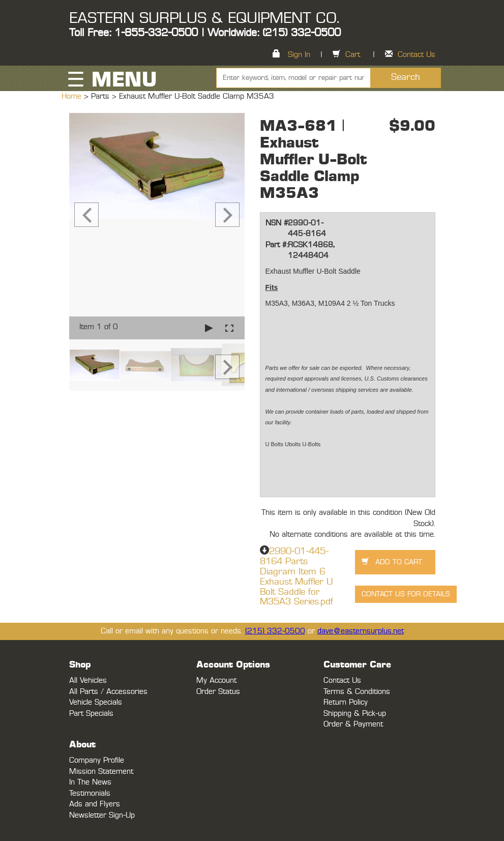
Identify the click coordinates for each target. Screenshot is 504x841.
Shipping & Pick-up (355, 714)
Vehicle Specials (96, 702)
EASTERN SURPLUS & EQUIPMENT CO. (204, 18)
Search (406, 77)
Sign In (299, 55)
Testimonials (90, 793)
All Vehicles (88, 680)
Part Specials (91, 714)
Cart (353, 55)
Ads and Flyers (95, 804)
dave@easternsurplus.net (361, 631)
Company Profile (97, 760)
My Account (216, 680)
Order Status (218, 692)
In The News (90, 782)
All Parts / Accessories (108, 692)
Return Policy (346, 702)
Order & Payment (353, 724)
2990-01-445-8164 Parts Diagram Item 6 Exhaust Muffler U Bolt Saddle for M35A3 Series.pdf (297, 577)
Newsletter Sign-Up (102, 815)
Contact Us (417, 55)
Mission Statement (101, 772)
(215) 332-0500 (275, 631)
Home (73, 96)
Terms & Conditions (357, 692)
